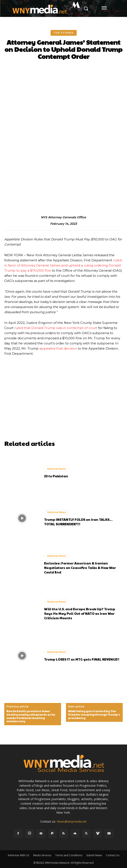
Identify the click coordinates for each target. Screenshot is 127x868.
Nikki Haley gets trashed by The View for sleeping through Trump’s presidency (94, 715)
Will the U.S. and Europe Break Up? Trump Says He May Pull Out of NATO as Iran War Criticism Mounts (80, 613)
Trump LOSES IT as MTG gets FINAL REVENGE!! (82, 659)
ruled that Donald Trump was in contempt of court (56, 328)
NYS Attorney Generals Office (63, 217)
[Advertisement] (63, 408)
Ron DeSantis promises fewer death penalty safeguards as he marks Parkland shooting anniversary (31, 716)
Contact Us (113, 855)
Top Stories (64, 33)
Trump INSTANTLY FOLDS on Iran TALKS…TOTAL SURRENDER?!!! (78, 522)
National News (56, 469)
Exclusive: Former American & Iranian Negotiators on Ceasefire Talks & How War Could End (80, 568)
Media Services (42, 855)
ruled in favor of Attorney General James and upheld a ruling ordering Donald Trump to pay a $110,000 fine (63, 265)
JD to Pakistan (56, 476)
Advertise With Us (18, 855)
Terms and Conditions (69, 855)
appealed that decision (58, 348)
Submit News (94, 855)
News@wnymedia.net (72, 821)
